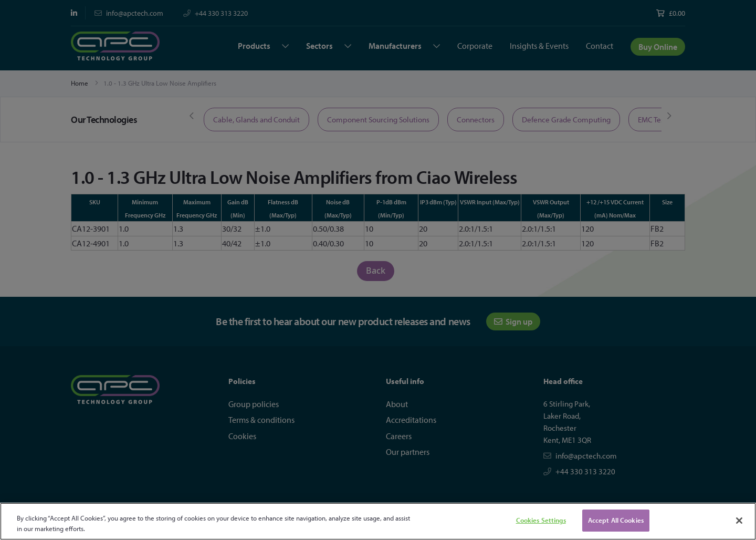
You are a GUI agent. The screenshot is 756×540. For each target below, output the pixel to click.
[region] (378, 521)
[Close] (739, 521)
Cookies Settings (541, 520)
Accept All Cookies (616, 520)
